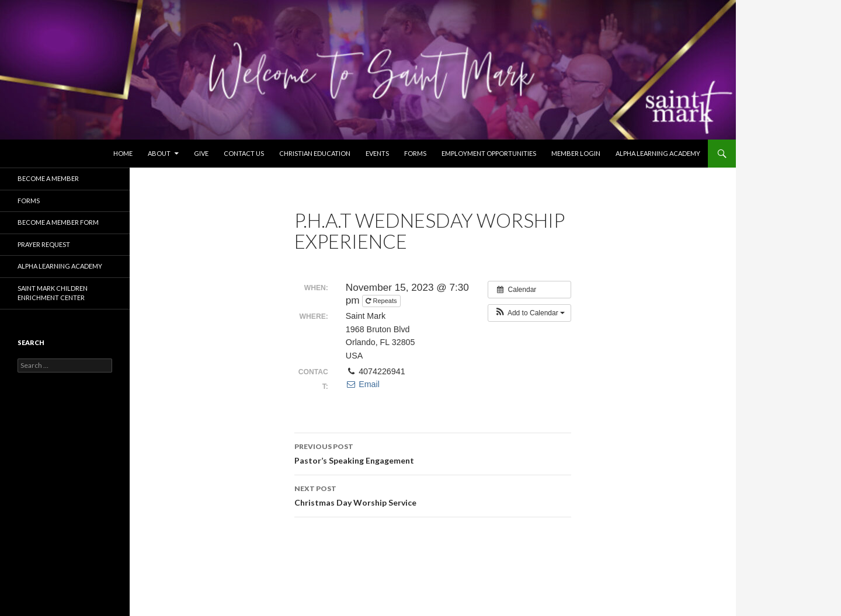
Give (201, 153)
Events (377, 153)
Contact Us (244, 153)
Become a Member (48, 178)
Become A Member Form (58, 222)
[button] (529, 313)
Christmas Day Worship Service (433, 495)
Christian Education (315, 153)
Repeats (382, 301)
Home (123, 153)
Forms (415, 153)
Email (363, 384)
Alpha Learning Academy (658, 153)
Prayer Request (44, 244)
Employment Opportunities (489, 153)
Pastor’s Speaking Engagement (433, 453)
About (159, 153)
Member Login (576, 153)
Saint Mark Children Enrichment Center (53, 293)
